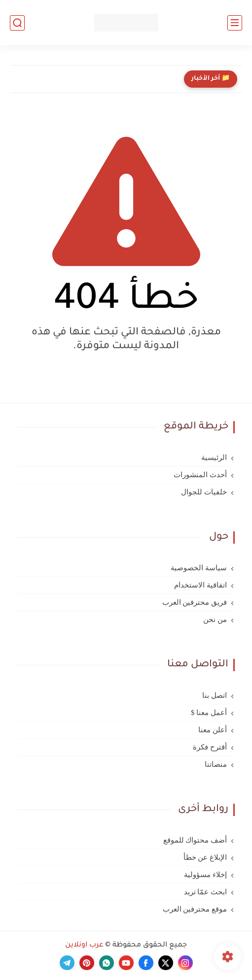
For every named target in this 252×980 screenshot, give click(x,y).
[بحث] (17, 23)
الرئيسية (214, 457)
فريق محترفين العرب (195, 602)
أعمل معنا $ (209, 713)
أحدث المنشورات (200, 475)
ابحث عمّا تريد (206, 892)
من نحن (215, 620)
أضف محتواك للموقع (195, 840)
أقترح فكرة (210, 747)
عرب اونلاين (84, 946)
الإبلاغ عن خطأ (205, 857)
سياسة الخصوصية (199, 568)
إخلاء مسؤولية (205, 875)
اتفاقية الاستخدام (200, 585)
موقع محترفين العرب (195, 909)
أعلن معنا (213, 730)
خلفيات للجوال (204, 492)
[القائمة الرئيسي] (235, 23)
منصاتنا (216, 764)
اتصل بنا (215, 695)
